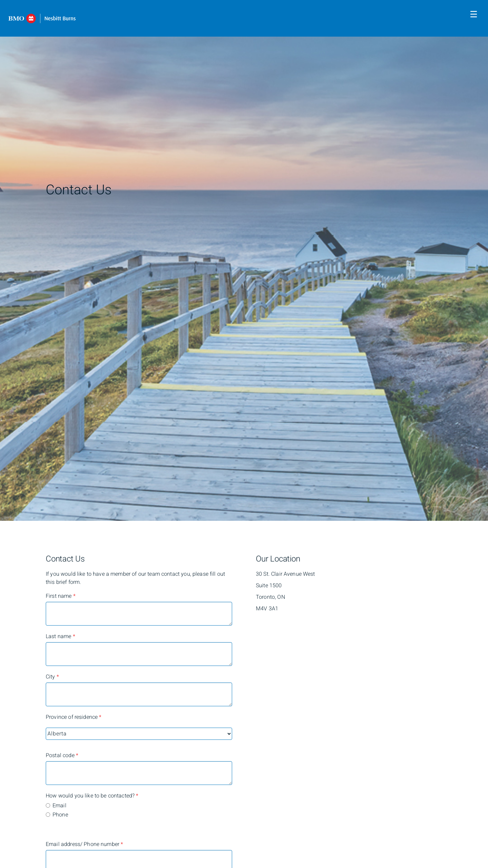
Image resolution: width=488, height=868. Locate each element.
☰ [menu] (474, 15)
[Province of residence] (139, 734)
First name (61, 596)
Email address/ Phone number (73, 844)
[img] (244, 260)
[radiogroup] (139, 811)
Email (59, 806)
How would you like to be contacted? (73, 796)
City (52, 677)
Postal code (62, 755)
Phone (60, 815)
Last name (60, 636)
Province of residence (73, 717)
